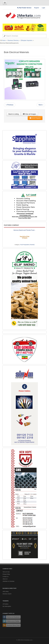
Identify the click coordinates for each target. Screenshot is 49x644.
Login (43, 8)
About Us (5, 579)
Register (37, 8)
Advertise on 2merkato (8, 581)
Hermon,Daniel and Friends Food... (24, 230)
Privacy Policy (6, 574)
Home (4, 40)
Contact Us (6, 577)
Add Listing (6, 591)
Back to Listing (14, 114)
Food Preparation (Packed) (27, 245)
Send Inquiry (35, 118)
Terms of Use (6, 572)
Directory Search (7, 594)
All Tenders (5, 604)
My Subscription (7, 606)
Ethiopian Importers (27, 40)
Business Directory (13, 40)
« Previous (10, 105)
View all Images (29, 114)
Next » (41, 105)
